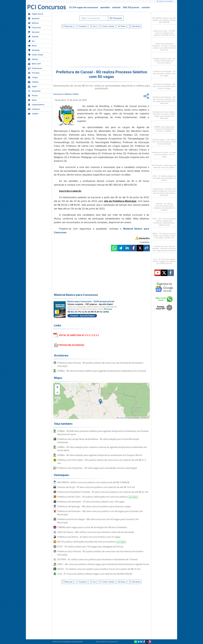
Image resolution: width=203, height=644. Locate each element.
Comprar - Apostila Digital (82, 316)
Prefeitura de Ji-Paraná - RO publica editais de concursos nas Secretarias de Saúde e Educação (100, 364)
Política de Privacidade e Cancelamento (68, 642)
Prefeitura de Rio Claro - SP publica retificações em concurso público (98, 497)
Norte (32, 45)
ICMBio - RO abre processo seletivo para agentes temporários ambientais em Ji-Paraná (102, 371)
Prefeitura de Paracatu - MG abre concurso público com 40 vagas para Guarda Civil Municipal (100, 513)
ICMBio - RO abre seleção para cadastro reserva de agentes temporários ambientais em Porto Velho (102, 449)
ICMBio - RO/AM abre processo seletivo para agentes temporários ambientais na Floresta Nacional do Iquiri (103, 433)
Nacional (34, 32)
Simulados (34, 91)
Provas (33, 95)
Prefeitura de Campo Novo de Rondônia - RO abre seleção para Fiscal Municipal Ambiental (98, 441)
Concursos (34, 27)
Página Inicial (35, 14)
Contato (33, 113)
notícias (116, 7)
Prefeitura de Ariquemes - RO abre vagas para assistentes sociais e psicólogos (97, 468)
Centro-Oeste (35, 54)
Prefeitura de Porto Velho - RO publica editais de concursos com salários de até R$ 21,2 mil (102, 461)
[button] (57, 387)
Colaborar (34, 109)
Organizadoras (36, 104)
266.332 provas (131, 7)
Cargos (33, 77)
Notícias (33, 23)
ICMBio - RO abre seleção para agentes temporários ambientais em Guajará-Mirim (100, 455)
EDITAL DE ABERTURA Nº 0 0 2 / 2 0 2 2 (79, 335)
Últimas (33, 59)
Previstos (34, 73)
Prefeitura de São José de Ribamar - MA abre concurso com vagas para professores (164, 246)
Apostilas (34, 18)
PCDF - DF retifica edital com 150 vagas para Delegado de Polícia (90, 547)
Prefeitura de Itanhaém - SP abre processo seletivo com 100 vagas (91, 502)
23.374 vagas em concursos (84, 7)
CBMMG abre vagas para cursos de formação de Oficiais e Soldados (92, 527)
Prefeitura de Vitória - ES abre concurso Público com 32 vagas (89, 537)
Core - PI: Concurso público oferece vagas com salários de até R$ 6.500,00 (95, 574)
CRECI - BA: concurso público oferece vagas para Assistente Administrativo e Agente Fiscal (103, 564)
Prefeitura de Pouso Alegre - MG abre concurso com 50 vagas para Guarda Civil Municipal (98, 521)
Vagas (32, 86)
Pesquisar (116, 18)
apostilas (105, 7)
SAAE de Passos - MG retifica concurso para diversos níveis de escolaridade (96, 532)
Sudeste (33, 36)
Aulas (32, 100)
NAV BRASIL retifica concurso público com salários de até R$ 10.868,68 (93, 482)
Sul (31, 41)
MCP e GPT (34, 64)
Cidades (33, 82)
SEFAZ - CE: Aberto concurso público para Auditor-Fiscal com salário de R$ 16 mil (99, 569)
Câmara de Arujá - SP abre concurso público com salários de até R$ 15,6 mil (96, 487)
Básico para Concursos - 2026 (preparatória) (91, 301)
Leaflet (120, 418)
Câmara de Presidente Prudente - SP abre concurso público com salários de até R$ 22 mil (103, 492)
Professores (35, 68)
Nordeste (34, 50)
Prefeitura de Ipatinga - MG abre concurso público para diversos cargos (94, 506)
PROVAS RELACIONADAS (72, 345)
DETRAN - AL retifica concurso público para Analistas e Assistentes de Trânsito (97, 559)
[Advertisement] (80, 48)
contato (146, 7)
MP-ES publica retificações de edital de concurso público (92, 542)
